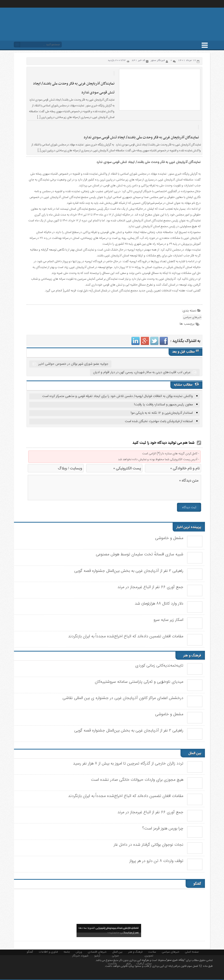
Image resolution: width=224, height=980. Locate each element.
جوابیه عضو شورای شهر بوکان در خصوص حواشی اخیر (73, 364)
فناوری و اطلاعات (48, 952)
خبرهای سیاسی (192, 317)
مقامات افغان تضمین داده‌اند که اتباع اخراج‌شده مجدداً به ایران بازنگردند (126, 636)
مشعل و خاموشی (169, 538)
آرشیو (97, 955)
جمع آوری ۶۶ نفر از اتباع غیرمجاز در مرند (150, 587)
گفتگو (30, 952)
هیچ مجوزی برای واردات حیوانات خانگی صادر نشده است (137, 780)
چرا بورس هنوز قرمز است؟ (163, 829)
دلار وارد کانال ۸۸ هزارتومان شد (159, 604)
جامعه (67, 952)
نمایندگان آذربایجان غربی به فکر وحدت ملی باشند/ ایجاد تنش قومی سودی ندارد (141, 137)
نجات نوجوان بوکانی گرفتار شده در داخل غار (148, 845)
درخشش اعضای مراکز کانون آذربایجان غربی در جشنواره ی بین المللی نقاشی (123, 698)
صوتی (115, 955)
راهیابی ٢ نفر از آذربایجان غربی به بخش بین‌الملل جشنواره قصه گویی (129, 571)
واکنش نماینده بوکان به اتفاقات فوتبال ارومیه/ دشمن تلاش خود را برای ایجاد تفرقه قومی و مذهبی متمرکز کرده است (117, 396)
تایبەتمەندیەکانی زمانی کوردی (159, 666)
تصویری (149, 955)
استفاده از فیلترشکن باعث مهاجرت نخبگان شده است (159, 421)
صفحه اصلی (192, 952)
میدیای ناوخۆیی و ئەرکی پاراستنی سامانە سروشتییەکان (139, 682)
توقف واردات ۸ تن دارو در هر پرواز (156, 861)
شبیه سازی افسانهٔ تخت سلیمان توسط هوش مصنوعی (140, 554)
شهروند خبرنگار (80, 955)
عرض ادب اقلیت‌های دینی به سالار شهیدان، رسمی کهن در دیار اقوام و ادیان (142, 372)
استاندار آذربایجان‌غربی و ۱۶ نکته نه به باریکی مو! (162, 413)
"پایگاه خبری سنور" (176, 960)
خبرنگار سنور (158, 61)
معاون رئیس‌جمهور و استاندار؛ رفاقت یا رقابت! (163, 405)
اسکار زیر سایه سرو (168, 620)
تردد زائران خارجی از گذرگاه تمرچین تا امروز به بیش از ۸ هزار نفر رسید (128, 764)
